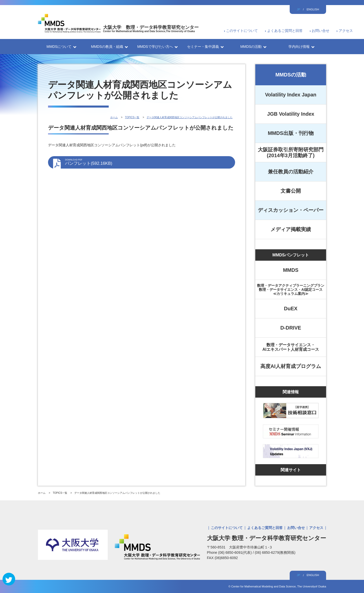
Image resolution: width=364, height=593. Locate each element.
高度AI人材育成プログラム (291, 366)
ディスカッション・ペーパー (291, 210)
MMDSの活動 (291, 75)
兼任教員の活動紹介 (291, 172)
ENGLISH (313, 9)
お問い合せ (321, 31)
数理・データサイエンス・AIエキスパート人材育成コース (291, 347)
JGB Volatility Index (291, 114)
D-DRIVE (291, 328)
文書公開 (291, 191)
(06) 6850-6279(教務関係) (275, 553)
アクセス (346, 31)
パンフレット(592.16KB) (147, 162)
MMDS (291, 270)
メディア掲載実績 (291, 229)
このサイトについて (242, 31)
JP (298, 9)
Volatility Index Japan (291, 95)
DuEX (291, 309)
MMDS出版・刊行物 (291, 133)
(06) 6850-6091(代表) (235, 553)
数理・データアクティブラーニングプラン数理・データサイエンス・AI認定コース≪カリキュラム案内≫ (291, 290)
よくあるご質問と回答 (285, 31)
